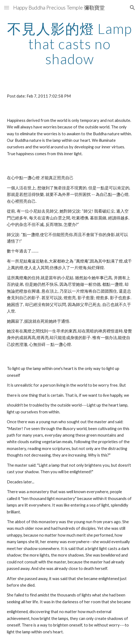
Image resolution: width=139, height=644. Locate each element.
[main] (69, 44)
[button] (7, 8)
